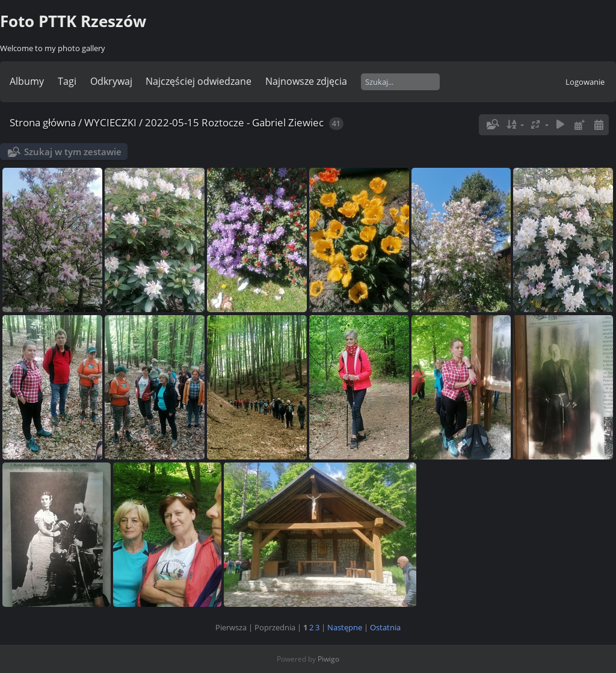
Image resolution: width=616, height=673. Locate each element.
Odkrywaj (111, 81)
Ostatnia (385, 627)
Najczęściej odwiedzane (199, 81)
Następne (345, 627)
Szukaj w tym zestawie (73, 152)
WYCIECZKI (110, 122)
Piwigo (328, 659)
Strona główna (43, 122)
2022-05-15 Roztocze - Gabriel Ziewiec (234, 122)
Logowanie (585, 82)
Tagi (67, 81)
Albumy (27, 81)
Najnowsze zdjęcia (306, 81)
